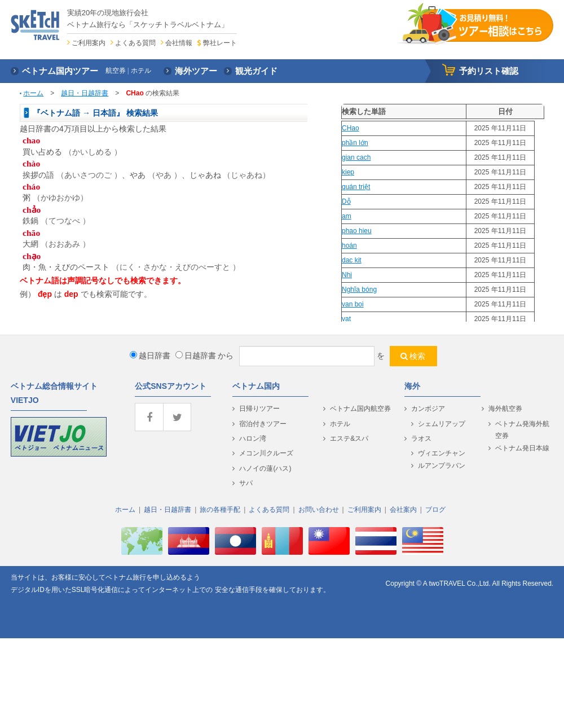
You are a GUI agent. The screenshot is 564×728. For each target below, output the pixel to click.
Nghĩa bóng (359, 290)
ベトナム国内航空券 (360, 409)
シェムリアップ (442, 424)
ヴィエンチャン (442, 453)
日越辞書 (196, 356)
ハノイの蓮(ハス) (265, 468)
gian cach (356, 157)
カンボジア (428, 409)
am (347, 216)
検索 (417, 356)
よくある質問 (135, 43)
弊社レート (220, 43)
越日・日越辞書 (85, 93)
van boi (353, 304)
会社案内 (403, 510)
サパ (246, 483)
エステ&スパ (349, 438)
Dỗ (346, 201)
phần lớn (355, 143)
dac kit (352, 260)
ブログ (435, 510)
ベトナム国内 (256, 386)
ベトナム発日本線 (522, 448)
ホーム (33, 93)
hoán (349, 245)
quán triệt (356, 187)
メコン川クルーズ (266, 453)
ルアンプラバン (442, 466)
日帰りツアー (259, 409)
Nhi (347, 275)
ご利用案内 (89, 43)
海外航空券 (505, 409)
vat (346, 319)
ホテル (340, 424)
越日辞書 (150, 356)
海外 (412, 386)
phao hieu (357, 231)
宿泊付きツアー (263, 424)
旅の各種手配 (220, 510)
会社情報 (179, 43)
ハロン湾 (253, 438)
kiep (348, 172)
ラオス (421, 438)
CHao (351, 128)
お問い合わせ (319, 510)
